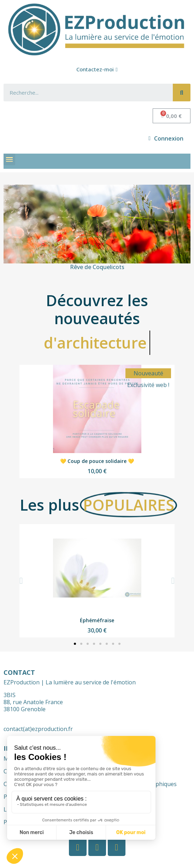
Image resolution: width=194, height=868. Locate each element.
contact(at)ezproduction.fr (38, 729)
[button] (97, 70)
